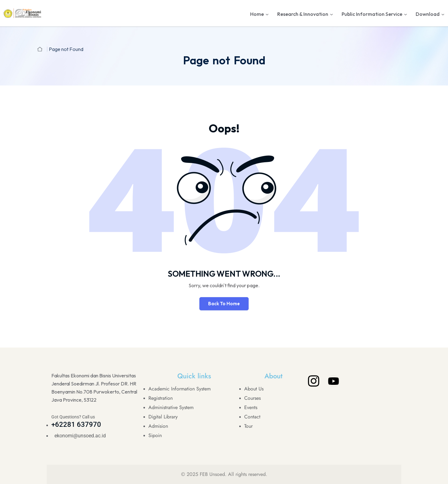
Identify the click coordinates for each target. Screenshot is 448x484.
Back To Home (224, 304)
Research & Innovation (303, 14)
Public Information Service (372, 14)
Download (428, 14)
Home (257, 14)
